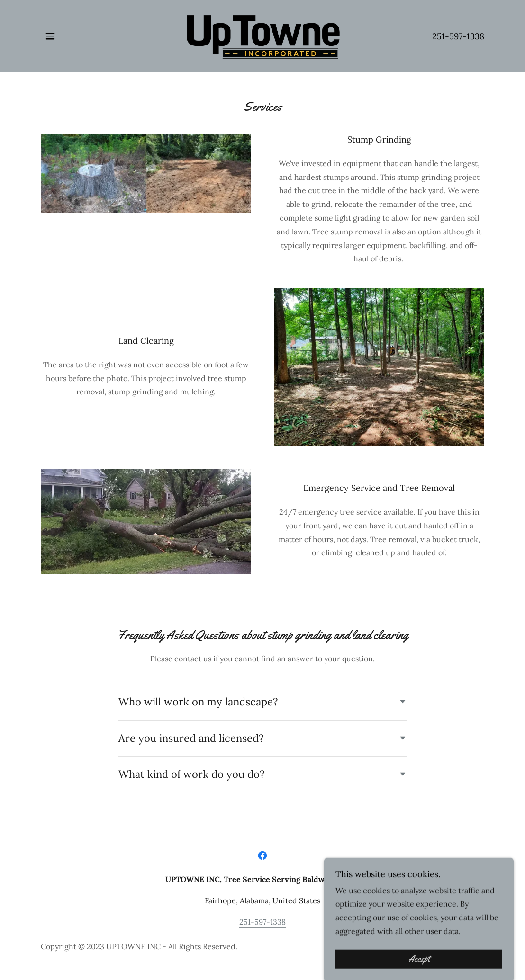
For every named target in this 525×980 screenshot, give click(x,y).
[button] (50, 36)
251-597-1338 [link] (458, 36)
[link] (262, 35)
